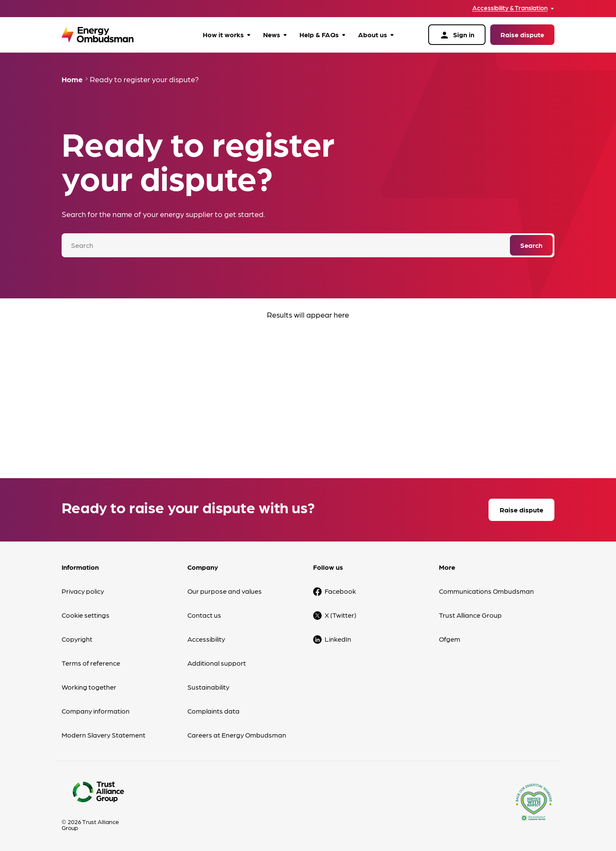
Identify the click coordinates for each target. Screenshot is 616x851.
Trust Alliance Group (470, 615)
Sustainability (208, 687)
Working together (89, 687)
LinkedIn (338, 639)
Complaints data (213, 711)
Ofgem (450, 639)
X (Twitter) (341, 615)
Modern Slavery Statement (104, 735)
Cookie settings (86, 615)
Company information (96, 711)
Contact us (204, 615)
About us (373, 34)
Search (531, 245)
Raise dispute (522, 34)
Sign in (457, 35)
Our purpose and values (225, 591)
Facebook (340, 591)
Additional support (217, 663)
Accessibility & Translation (510, 8)
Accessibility (206, 639)
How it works (223, 34)
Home (72, 79)
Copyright (77, 639)
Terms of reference (91, 663)
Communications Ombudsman (486, 591)
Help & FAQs (319, 34)
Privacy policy (83, 591)
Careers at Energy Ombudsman (237, 735)
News (272, 34)
